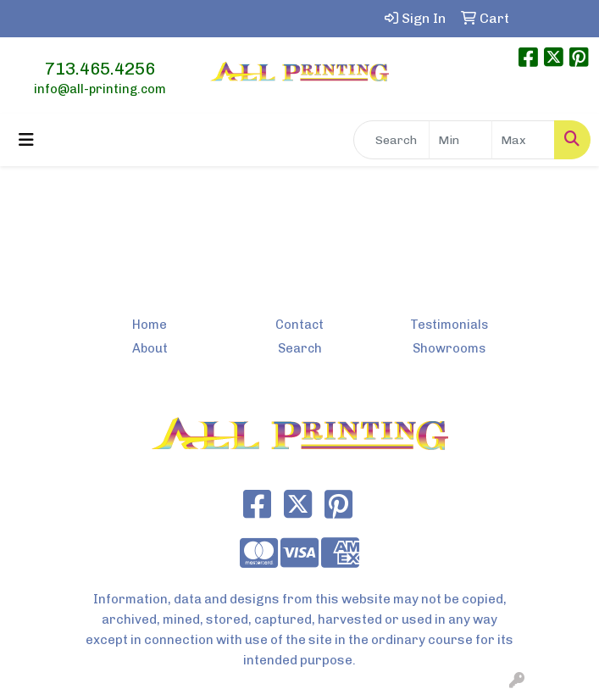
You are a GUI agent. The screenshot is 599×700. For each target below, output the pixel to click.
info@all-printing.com (100, 89)
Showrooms (449, 348)
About (150, 348)
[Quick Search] (391, 140)
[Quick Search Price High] (523, 140)
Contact (299, 325)
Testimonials (449, 325)
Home (150, 325)
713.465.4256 (100, 69)
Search (300, 348)
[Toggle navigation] (26, 140)
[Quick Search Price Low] (460, 140)
